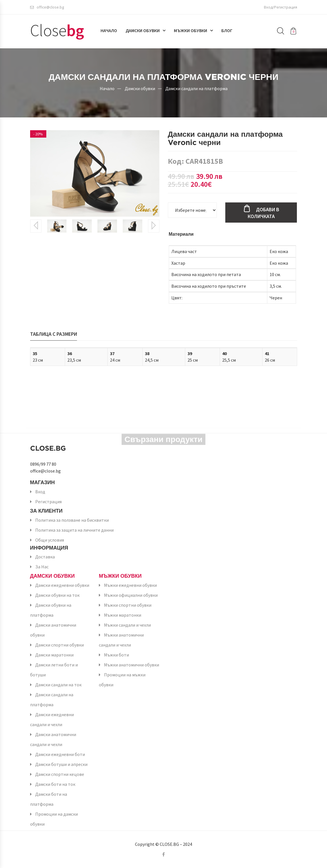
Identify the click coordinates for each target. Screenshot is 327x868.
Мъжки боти (116, 655)
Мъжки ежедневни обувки (130, 585)
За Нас (42, 567)
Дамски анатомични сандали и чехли (53, 739)
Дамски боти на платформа (49, 799)
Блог (227, 30)
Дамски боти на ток (55, 784)
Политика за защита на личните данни (74, 530)
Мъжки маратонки (123, 615)
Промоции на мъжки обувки (122, 680)
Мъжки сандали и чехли (127, 625)
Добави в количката (264, 213)
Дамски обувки (143, 30)
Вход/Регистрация (281, 7)
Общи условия (50, 540)
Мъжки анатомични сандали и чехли (121, 640)
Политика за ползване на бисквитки (72, 520)
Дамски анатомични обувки (53, 630)
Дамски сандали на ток (58, 685)
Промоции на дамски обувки (54, 819)
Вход (40, 492)
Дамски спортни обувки (60, 645)
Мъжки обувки (190, 30)
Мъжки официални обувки (131, 595)
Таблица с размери (54, 334)
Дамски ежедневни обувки (62, 585)
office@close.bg (47, 7)
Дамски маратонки (54, 655)
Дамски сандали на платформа (196, 88)
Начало (109, 30)
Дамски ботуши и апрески (61, 764)
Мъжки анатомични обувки (132, 665)
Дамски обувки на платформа (51, 610)
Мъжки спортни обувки (128, 605)
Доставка (45, 557)
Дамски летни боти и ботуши (54, 670)
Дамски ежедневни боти (60, 754)
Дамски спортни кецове (60, 774)
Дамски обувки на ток (57, 595)
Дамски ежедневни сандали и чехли (52, 719)
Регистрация (48, 502)
